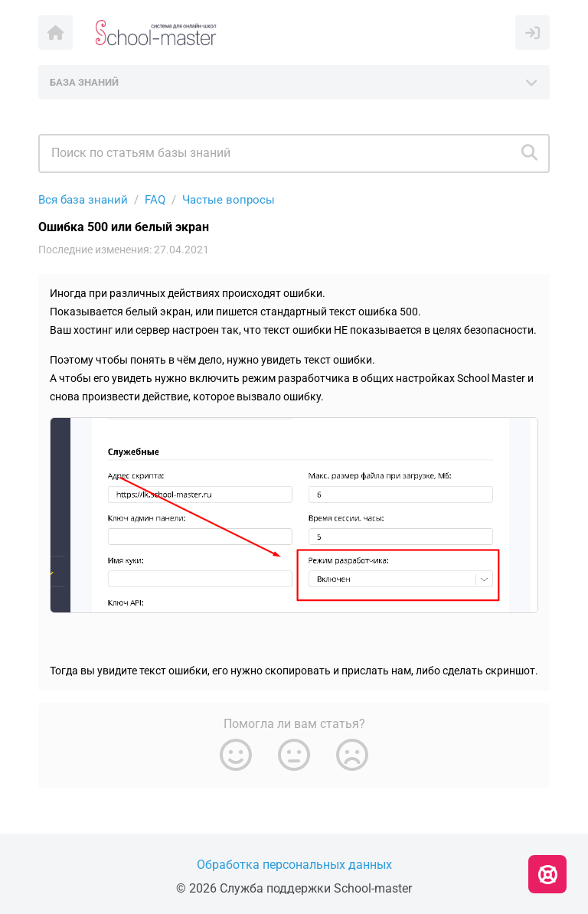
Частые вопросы (229, 200)
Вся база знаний (83, 200)
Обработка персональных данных (294, 865)
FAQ (155, 200)
